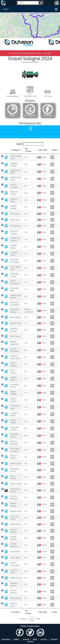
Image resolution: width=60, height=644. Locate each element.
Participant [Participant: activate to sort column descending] (16, 150)
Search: (30, 144)
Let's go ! (47, 53)
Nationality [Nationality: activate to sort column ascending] (43, 150)
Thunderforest (55, 13)
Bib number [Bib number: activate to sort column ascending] (28, 150)
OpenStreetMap (35, 13)
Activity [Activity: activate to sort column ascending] (54, 150)
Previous (24, 619)
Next (38, 619)
